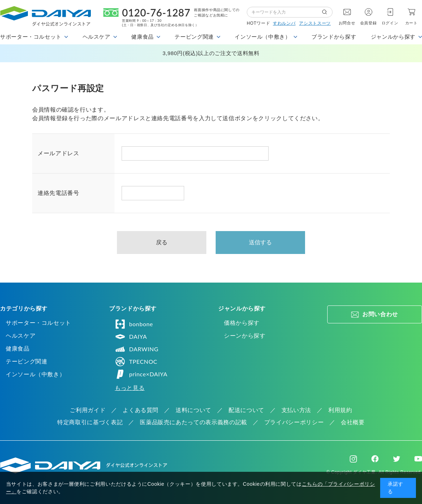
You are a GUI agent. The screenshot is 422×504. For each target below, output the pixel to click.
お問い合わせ (380, 314)
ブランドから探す (334, 37)
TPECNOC (136, 362)
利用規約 (340, 410)
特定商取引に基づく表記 (90, 422)
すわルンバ (284, 23)
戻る (162, 242)
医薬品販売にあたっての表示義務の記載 (193, 422)
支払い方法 (296, 410)
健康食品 (18, 349)
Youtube (418, 459)
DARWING (137, 349)
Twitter (397, 459)
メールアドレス (58, 153)
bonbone (134, 324)
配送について (246, 410)
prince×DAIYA (141, 374)
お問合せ (347, 23)
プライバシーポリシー (294, 422)
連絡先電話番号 (58, 193)
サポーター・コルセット (38, 323)
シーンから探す (245, 336)
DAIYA (131, 337)
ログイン (390, 23)
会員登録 (369, 23)
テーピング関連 (26, 361)
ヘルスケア (21, 336)
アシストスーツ (315, 23)
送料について (193, 410)
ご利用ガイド (88, 410)
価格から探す (242, 323)
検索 (327, 12)
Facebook (375, 459)
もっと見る (130, 388)
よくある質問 (141, 410)
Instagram (353, 459)
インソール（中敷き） (35, 374)
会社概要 (353, 422)
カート (411, 23)
